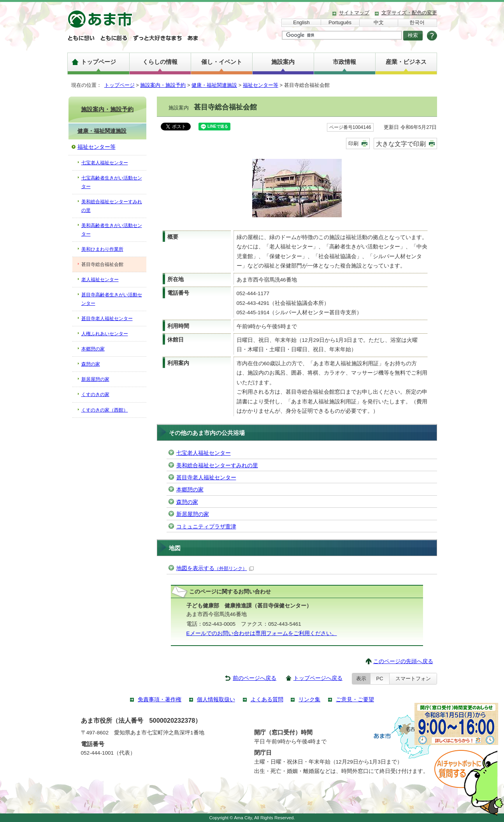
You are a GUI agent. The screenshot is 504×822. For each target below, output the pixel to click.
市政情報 (344, 62)
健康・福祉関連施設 (214, 85)
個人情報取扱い (216, 700)
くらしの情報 (160, 62)
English (301, 22)
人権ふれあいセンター (105, 334)
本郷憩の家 (190, 490)
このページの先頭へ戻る (403, 661)
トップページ (98, 62)
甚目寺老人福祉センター (206, 478)
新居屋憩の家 (193, 514)
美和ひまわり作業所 (102, 249)
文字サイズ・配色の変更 (409, 13)
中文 (379, 22)
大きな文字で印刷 (401, 144)
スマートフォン (413, 679)
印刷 (353, 143)
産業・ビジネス (406, 62)
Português (340, 22)
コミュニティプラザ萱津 (206, 527)
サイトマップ (354, 13)
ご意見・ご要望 (355, 700)
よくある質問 (267, 700)
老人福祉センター (100, 280)
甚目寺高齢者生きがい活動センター (112, 299)
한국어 (417, 22)
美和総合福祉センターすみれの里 (217, 466)
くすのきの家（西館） (105, 410)
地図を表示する (215, 568)
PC (380, 679)
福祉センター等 (261, 85)
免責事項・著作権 (160, 700)
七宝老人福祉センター (204, 453)
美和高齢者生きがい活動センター (112, 230)
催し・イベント (222, 62)
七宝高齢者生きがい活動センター (112, 182)
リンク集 (309, 700)
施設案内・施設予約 (163, 85)
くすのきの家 (95, 394)
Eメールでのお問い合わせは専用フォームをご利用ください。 (262, 633)
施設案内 (283, 62)
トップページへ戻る (318, 678)
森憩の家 (187, 502)
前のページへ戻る (255, 678)
